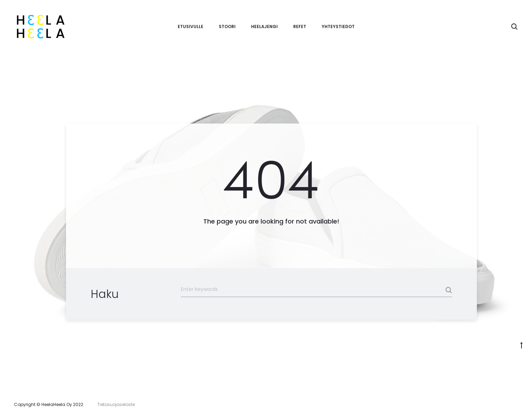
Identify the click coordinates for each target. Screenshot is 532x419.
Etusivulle (191, 26)
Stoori (227, 26)
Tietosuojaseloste (116, 404)
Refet (300, 26)
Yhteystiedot (338, 26)
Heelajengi (264, 26)
